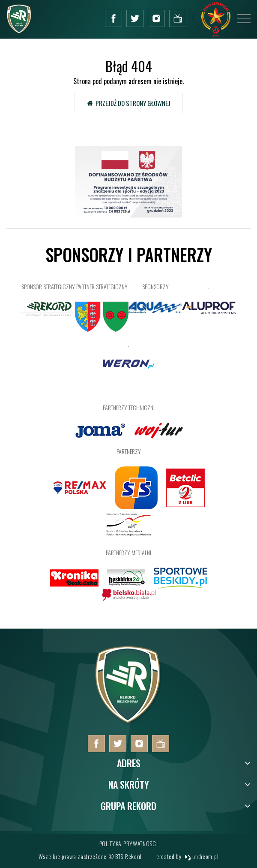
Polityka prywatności (129, 843)
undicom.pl (202, 856)
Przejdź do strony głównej (129, 103)
